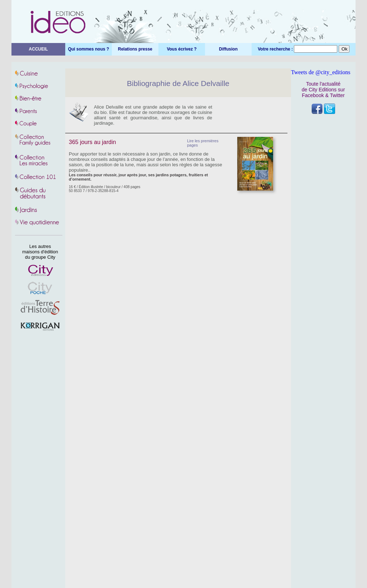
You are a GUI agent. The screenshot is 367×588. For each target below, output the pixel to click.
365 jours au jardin (92, 142)
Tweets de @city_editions (321, 72)
